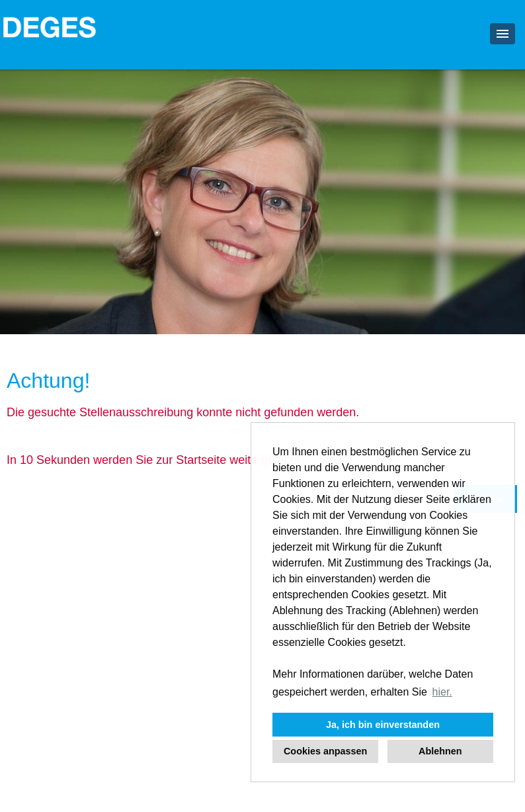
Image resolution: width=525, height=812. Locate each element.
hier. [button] (442, 692)
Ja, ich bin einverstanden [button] (383, 725)
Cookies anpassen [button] (325, 751)
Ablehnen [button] (440, 751)
